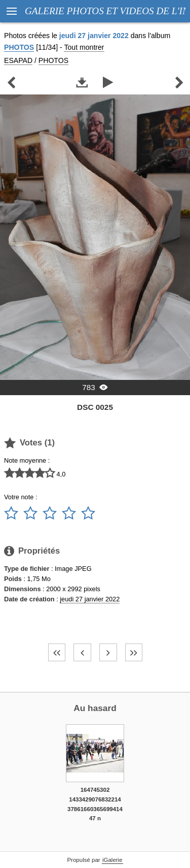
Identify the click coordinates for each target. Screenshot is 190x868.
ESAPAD (18, 60)
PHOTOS (19, 47)
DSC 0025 (95, 407)
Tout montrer (84, 47)
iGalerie (112, 860)
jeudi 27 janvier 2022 (90, 599)
